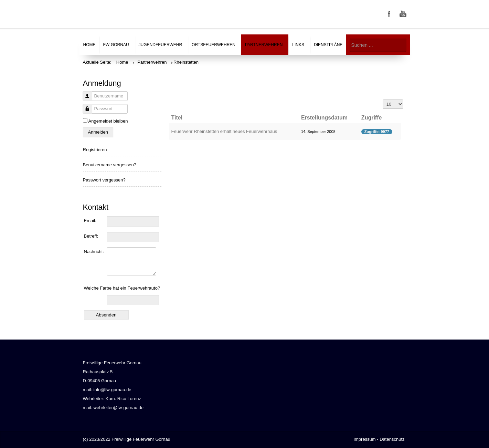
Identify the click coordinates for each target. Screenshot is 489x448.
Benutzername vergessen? (110, 165)
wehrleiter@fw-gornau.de (119, 408)
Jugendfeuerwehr (160, 45)
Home (89, 45)
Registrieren (95, 150)
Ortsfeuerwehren (214, 45)
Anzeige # (383, 100)
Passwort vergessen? (104, 180)
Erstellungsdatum (324, 118)
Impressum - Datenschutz (379, 439)
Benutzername (85, 100)
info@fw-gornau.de (113, 390)
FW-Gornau (116, 45)
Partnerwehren (264, 45)
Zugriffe (372, 118)
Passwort (85, 112)
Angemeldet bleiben (108, 121)
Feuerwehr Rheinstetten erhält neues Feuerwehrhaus (224, 131)
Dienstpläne (328, 45)
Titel (177, 118)
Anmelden (98, 132)
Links (298, 45)
